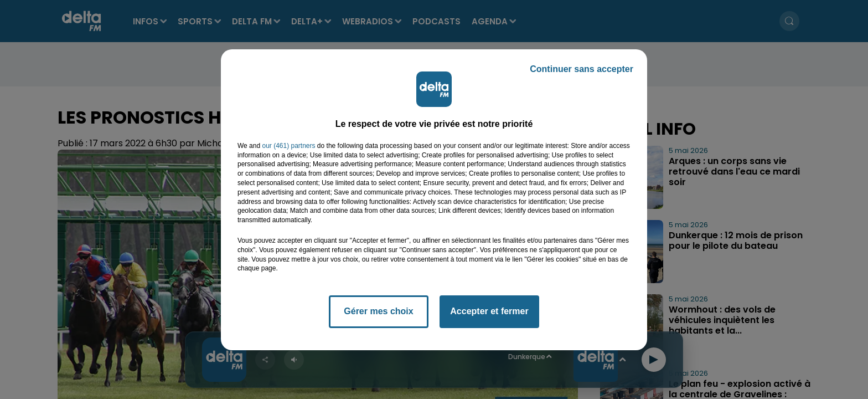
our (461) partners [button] (288, 146)
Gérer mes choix (378, 311)
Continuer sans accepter (582, 69)
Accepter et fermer (489, 311)
